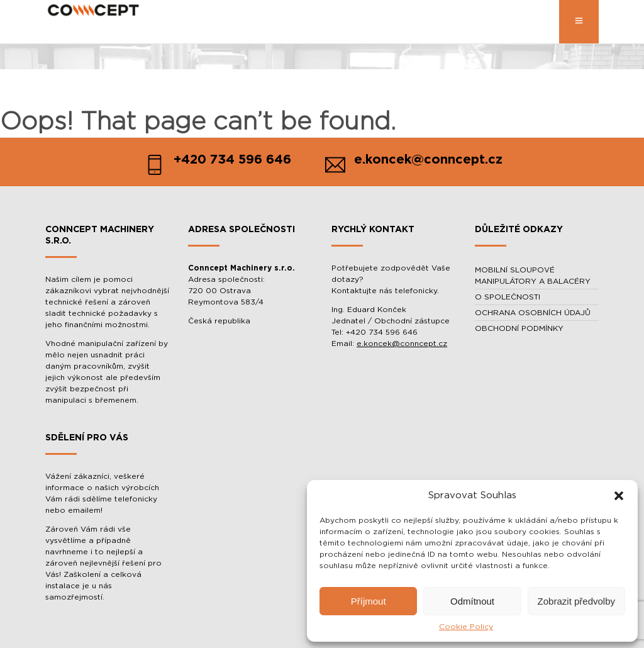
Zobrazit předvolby (576, 601)
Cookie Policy (466, 627)
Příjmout (369, 601)
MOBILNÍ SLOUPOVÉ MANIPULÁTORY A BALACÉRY (533, 276)
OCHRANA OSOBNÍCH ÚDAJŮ (533, 313)
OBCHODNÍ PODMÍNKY (519, 328)
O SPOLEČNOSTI (508, 297)
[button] (619, 496)
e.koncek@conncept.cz (402, 344)
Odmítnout (472, 601)
